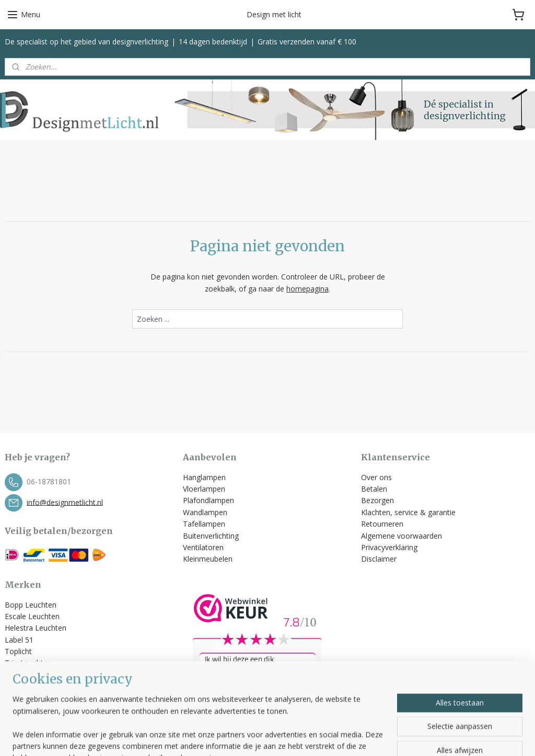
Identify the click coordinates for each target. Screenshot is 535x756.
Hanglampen (204, 477)
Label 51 (19, 640)
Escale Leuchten (32, 616)
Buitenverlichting (211, 536)
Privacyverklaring (389, 547)
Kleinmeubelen (208, 559)
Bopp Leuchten (31, 605)
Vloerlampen (204, 489)
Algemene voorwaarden (403, 536)
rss (327, 737)
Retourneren (382, 524)
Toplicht (18, 651)
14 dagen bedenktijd (213, 42)
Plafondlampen (208, 500)
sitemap (305, 737)
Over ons (376, 477)
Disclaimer (379, 559)
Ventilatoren (203, 547)
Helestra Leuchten (36, 628)
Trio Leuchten (28, 663)
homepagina (307, 289)
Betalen (374, 489)
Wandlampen (205, 512)
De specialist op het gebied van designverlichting (86, 42)
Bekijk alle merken (40, 686)
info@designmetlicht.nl (65, 502)
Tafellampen (204, 524)
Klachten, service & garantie (408, 512)
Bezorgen (377, 500)
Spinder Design (30, 675)
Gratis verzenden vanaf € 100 (307, 42)
